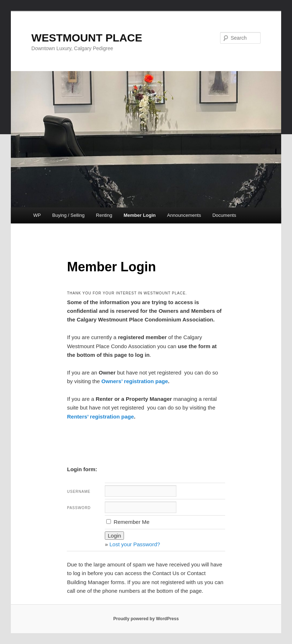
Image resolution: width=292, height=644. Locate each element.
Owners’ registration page (135, 381)
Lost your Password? (135, 544)
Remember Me (128, 522)
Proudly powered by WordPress (146, 619)
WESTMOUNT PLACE (87, 38)
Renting (104, 215)
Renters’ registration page (100, 417)
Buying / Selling (68, 215)
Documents (224, 215)
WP (37, 215)
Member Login (140, 215)
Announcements (184, 215)
